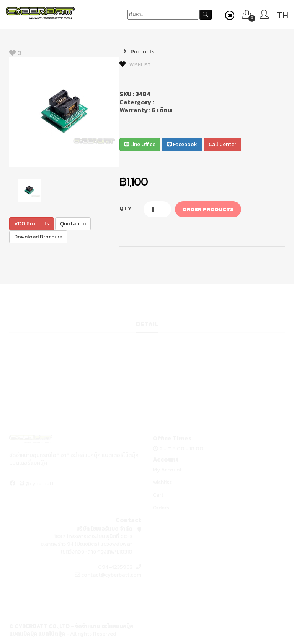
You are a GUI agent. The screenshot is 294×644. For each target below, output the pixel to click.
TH (283, 15)
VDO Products (32, 224)
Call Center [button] (222, 144)
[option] (64, 112)
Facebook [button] (182, 144)
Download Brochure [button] (38, 237)
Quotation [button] (73, 224)
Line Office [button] (140, 144)
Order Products (208, 209)
